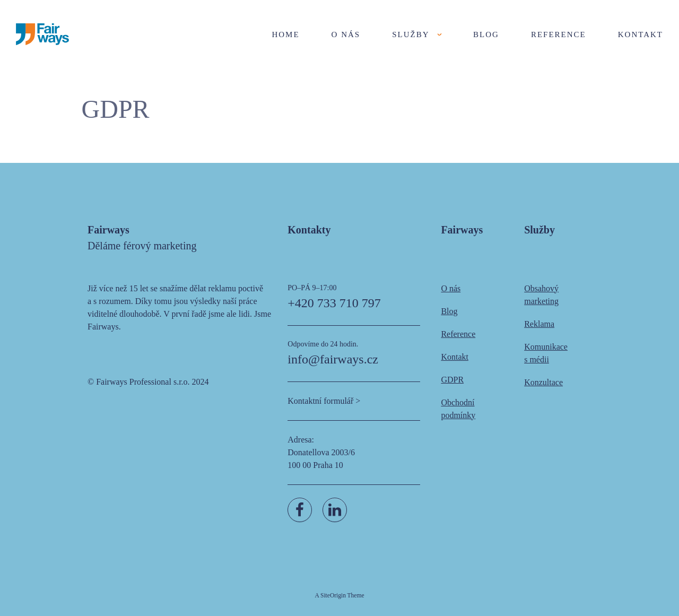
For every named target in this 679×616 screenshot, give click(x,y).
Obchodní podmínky (458, 409)
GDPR (452, 380)
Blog (486, 34)
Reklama (539, 324)
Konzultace (543, 382)
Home (285, 34)
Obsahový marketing (541, 295)
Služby (411, 34)
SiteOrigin (333, 595)
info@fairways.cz (333, 359)
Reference (559, 34)
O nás (346, 34)
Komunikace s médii (546, 353)
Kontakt (641, 34)
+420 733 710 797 (334, 303)
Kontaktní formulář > (324, 401)
